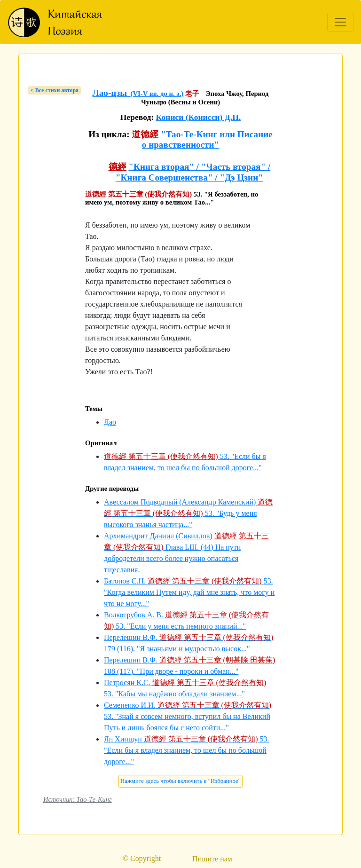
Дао (110, 422)
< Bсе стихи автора (55, 90)
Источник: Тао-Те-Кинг (78, 799)
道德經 (145, 134)
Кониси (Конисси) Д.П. (199, 117)
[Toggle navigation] (340, 22)
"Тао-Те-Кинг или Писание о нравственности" (207, 139)
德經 (118, 167)
